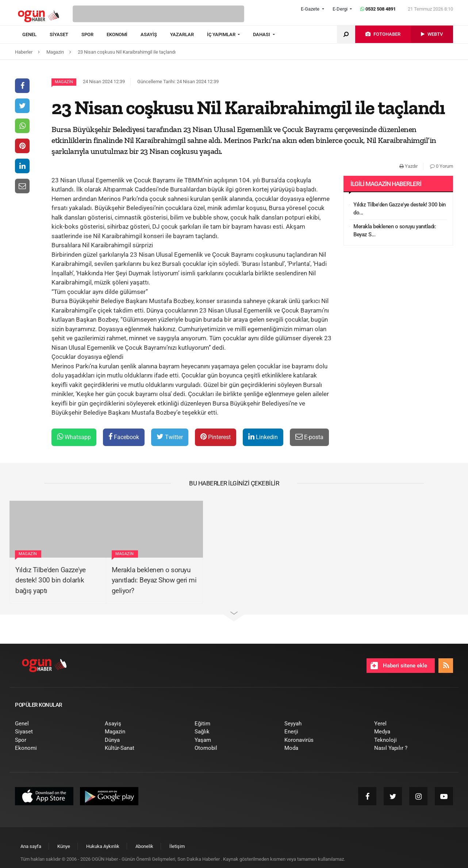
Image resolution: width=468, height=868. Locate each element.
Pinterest (216, 437)
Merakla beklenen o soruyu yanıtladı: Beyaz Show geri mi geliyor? (154, 580)
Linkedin (263, 437)
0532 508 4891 (378, 9)
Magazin (64, 82)
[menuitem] (36, 35)
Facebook (124, 437)
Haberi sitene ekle (399, 666)
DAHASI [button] (262, 34)
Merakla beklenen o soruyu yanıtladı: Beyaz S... (395, 231)
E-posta (309, 437)
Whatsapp (74, 437)
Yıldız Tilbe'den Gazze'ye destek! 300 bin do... (400, 209)
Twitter (170, 437)
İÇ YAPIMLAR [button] (222, 34)
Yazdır (408, 166)
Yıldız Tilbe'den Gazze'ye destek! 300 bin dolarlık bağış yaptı (51, 580)
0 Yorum (442, 166)
